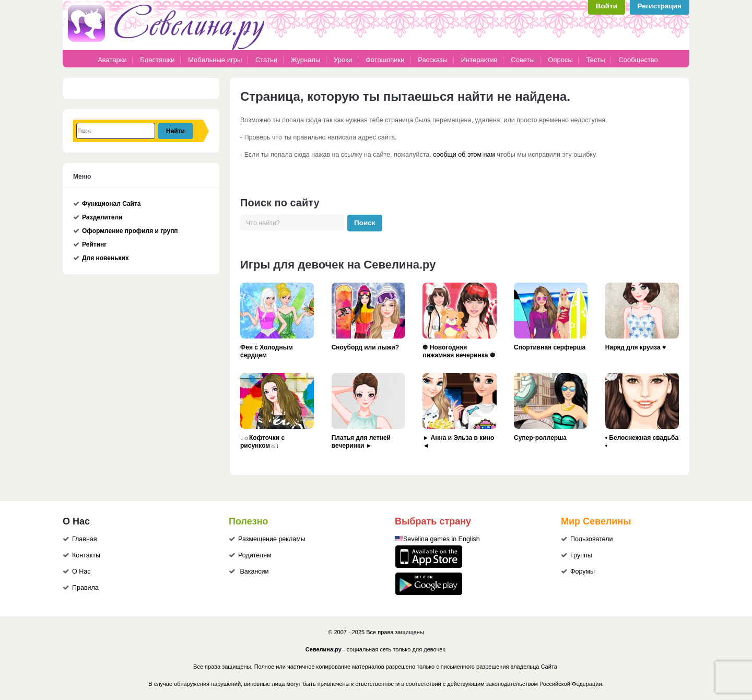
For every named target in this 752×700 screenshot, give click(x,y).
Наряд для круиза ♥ (636, 347)
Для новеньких (105, 258)
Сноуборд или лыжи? (365, 347)
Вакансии (254, 571)
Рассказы (433, 60)
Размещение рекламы (272, 539)
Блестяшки (157, 60)
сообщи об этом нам (464, 155)
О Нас (81, 571)
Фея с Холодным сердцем (267, 352)
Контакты (86, 555)
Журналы (306, 60)
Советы (522, 60)
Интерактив (479, 60)
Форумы (583, 571)
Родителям (255, 555)
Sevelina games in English (442, 539)
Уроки (343, 60)
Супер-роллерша (540, 438)
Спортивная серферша (550, 347)
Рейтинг (94, 244)
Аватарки (112, 60)
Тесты (595, 60)
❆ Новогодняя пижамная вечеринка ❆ (459, 352)
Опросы (560, 60)
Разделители (102, 217)
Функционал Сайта (111, 204)
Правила (85, 588)
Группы (581, 555)
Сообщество (638, 60)
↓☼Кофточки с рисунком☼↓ (262, 442)
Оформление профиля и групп (130, 231)
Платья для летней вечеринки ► (361, 442)
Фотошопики (385, 60)
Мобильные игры (215, 60)
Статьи (266, 60)
